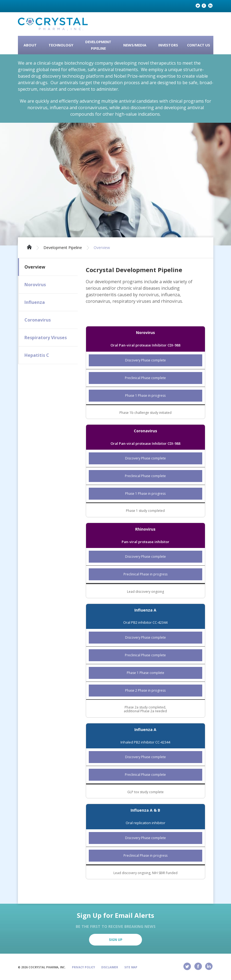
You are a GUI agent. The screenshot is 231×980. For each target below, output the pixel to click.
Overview (102, 248)
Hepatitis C (37, 355)
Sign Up (116, 940)
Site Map (131, 967)
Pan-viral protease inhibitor (145, 542)
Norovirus (35, 285)
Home (29, 247)
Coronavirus (38, 320)
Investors (168, 45)
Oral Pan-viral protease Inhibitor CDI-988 (145, 345)
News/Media (135, 45)
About (30, 45)
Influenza (35, 302)
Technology (61, 45)
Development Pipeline (98, 45)
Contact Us (199, 45)
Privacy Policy (83, 967)
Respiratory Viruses (46, 338)
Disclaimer (110, 967)
